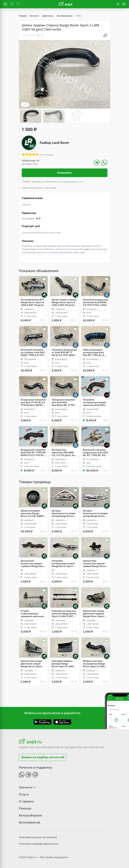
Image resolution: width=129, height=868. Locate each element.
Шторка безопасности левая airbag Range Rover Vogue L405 (64, 513)
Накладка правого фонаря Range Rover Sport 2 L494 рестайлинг (63, 663)
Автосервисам (30, 822)
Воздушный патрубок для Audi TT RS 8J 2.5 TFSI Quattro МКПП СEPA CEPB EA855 (33, 402)
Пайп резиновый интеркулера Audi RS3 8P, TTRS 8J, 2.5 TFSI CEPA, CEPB (95, 352)
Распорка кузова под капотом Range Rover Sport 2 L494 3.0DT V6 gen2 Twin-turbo (64, 613)
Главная (23, 16)
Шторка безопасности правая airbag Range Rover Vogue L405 (95, 513)
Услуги (24, 794)
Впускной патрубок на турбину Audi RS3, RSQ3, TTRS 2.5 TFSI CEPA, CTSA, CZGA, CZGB (33, 352)
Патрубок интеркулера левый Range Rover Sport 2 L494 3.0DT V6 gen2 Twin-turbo (63, 563)
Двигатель (48, 16)
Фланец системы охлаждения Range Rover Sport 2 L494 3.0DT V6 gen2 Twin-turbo (95, 663)
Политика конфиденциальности (39, 843)
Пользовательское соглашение (38, 837)
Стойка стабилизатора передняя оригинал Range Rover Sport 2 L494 (32, 613)
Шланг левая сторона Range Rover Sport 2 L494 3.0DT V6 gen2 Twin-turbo (64, 302)
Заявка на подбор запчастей (43, 757)
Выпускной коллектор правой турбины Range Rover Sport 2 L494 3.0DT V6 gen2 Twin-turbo (33, 563)
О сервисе (26, 801)
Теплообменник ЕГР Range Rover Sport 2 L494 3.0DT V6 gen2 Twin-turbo (32, 302)
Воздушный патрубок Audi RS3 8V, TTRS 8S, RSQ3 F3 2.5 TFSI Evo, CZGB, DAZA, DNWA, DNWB (33, 452)
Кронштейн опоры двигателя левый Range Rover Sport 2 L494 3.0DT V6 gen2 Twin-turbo (32, 663)
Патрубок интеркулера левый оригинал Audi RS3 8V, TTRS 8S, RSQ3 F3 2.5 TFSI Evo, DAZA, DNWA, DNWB (95, 402)
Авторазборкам (31, 815)
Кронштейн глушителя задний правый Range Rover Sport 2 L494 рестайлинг (95, 563)
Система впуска (65, 16)
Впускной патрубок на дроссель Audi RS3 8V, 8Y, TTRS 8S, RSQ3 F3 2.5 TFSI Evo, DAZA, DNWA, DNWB (96, 452)
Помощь (25, 808)
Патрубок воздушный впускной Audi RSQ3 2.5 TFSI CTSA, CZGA (96, 302)
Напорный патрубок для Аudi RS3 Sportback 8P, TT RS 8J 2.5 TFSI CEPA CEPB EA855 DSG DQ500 (63, 402)
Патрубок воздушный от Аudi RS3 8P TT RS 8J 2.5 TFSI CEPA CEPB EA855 (64, 352)
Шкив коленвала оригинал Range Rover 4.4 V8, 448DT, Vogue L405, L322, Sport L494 (32, 513)
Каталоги (34, 16)
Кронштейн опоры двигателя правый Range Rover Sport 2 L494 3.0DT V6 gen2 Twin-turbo (95, 613)
